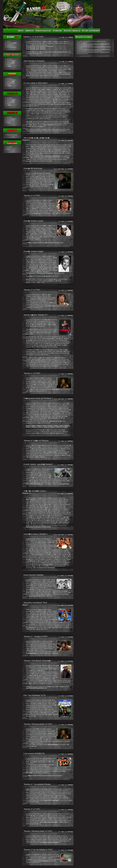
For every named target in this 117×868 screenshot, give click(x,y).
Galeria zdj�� (11, 62)
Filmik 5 (50, 426)
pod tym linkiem (48, 564)
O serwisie (9, 44)
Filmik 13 (53, 427)
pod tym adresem (36, 596)
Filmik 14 (59, 427)
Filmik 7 (62, 426)
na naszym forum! (63, 484)
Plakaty (8, 123)
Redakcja (9, 46)
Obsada (9, 148)
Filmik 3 (39, 426)
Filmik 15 (65, 427)
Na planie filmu (10, 63)
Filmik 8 (67, 426)
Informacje (9, 59)
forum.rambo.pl (31, 499)
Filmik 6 (56, 426)
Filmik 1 (28, 426)
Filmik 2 (34, 426)
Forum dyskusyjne (11, 47)
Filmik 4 (45, 426)
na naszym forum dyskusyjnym (46, 568)
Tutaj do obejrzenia (48, 125)
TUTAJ (44, 506)
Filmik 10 (34, 427)
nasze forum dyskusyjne (53, 156)
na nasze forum (62, 52)
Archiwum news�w (12, 43)
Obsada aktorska (11, 60)
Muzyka (9, 65)
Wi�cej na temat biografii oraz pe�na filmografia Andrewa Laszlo (45, 243)
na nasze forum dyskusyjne (51, 800)
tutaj (58, 150)
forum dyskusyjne (31, 653)
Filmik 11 (40, 427)
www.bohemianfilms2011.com (35, 484)
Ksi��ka (9, 66)
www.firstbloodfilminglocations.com (36, 688)
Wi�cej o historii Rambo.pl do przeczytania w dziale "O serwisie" (45, 776)
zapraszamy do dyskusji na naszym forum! (38, 527)
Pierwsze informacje (12, 135)
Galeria (8, 150)
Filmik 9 (28, 427)
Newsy (8, 41)
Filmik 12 (47, 427)
